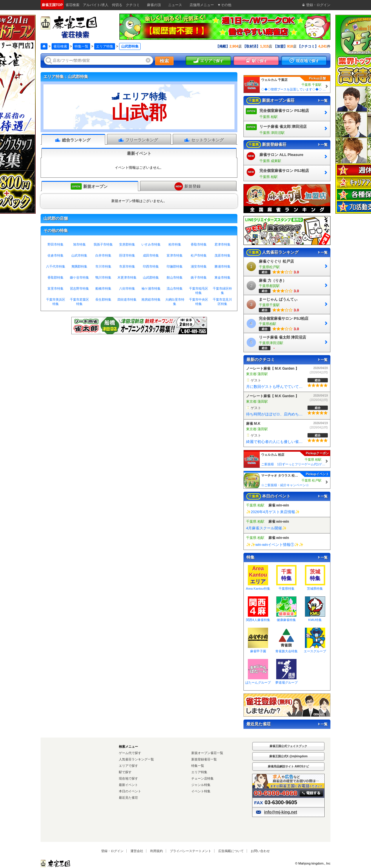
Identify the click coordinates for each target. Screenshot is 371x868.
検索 (164, 61)
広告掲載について (231, 851)
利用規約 (157, 851)
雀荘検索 (60, 46)
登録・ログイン (112, 851)
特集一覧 (81, 46)
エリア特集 (105, 46)
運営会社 (137, 851)
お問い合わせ (260, 851)
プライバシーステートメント (191, 851)
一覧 (322, 101)
